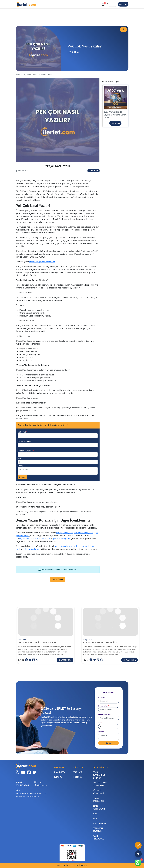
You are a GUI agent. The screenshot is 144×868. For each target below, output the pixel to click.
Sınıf (20, 458)
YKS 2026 (78, 772)
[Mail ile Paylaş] (97, 171)
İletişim (58, 777)
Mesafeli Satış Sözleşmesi (100, 784)
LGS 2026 (78, 777)
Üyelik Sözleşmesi (98, 800)
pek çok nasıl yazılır (64, 546)
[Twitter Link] (95, 171)
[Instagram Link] (17, 773)
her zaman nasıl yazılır (84, 533)
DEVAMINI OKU (65, 660)
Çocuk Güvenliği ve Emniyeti (99, 775)
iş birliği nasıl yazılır (32, 549)
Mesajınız (102, 731)
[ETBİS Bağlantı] (72, 855)
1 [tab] (58, 159)
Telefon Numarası (26, 451)
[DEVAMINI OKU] (46, 632)
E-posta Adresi (104, 706)
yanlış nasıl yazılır (43, 538)
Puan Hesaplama (98, 837)
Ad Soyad (22, 432)
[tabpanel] (58, 120)
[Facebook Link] (92, 171)
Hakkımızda (60, 772)
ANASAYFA (20, 75)
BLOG (30, 75)
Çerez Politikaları (99, 807)
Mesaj (20, 466)
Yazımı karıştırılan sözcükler (42, 262)
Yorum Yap (58, 579)
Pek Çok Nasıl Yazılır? (45, 75)
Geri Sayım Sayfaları (98, 830)
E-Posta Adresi (25, 441)
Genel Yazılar (99, 823)
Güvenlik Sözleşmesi (98, 792)
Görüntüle (115, 123)
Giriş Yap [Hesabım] (123, 4)
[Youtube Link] (23, 773)
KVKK (95, 814)
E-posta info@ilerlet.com (40, 784)
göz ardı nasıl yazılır (62, 538)
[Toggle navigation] (112, 4)
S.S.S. (95, 819)
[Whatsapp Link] (138, 863)
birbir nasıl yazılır (80, 546)
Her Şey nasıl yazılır (65, 533)
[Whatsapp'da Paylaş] (89, 171)
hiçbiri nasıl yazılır (27, 538)
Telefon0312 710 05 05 (22, 784)
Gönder (22, 477)
